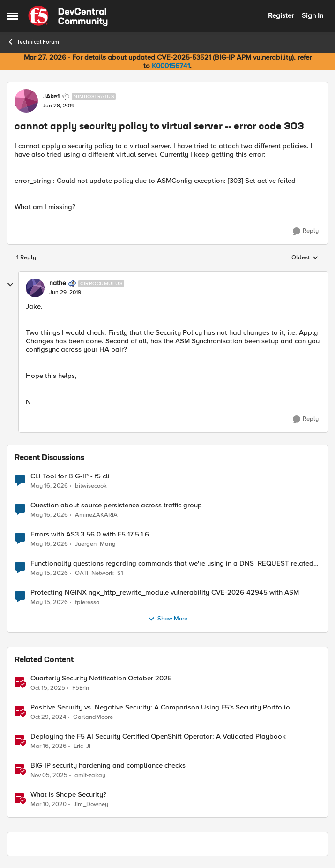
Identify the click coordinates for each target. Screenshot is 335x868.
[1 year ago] (48, 717)
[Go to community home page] (68, 16)
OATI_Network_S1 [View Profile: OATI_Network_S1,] (99, 573)
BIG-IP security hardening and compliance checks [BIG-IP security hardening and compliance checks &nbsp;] (108, 766)
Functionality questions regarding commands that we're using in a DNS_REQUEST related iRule (172, 563)
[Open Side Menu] (13, 16)
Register (281, 15)
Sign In (313, 15)
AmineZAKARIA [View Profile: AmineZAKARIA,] (96, 515)
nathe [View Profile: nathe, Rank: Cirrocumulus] (58, 283)
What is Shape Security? (68, 795)
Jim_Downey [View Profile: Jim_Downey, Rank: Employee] (91, 804)
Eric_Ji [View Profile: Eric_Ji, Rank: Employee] (82, 746)
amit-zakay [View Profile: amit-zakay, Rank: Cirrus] (90, 775)
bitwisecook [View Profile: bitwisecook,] (91, 486)
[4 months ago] (48, 746)
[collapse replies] (10, 285)
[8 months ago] (49, 775)
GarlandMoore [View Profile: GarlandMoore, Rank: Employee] (93, 717)
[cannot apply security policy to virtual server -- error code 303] (65, 293)
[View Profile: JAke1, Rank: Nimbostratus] (26, 101)
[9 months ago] (48, 688)
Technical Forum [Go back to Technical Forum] (33, 42)
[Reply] (306, 231)
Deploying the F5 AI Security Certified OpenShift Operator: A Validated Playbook (158, 736)
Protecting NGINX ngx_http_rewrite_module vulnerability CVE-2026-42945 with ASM (165, 593)
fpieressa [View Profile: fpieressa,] (87, 602)
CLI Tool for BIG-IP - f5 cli (70, 476)
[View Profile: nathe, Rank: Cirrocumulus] (35, 288)
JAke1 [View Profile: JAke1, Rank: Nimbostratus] (51, 97)
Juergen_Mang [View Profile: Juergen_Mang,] (95, 544)
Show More (167, 619)
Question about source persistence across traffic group (116, 505)
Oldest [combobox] (305, 258)
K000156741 (171, 66)
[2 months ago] (49, 486)
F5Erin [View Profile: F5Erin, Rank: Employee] (81, 688)
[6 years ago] (48, 805)
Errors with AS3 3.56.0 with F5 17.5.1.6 (90, 534)
